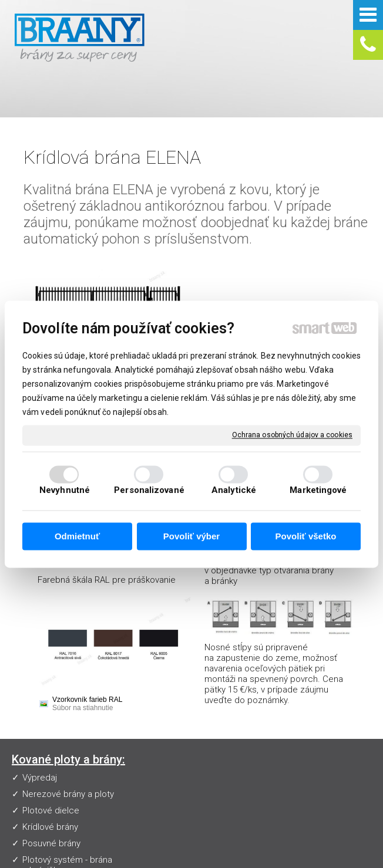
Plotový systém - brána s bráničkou (67, 772)
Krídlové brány (50, 734)
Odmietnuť (77, 537)
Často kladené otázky (185, 701)
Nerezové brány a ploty (68, 701)
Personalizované (149, 490)
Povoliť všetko (306, 537)
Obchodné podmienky (186, 734)
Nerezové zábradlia (61, 793)
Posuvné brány (51, 750)
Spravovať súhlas (251, 856)
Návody (157, 717)
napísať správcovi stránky (296, 846)
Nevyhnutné (65, 490)
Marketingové (318, 490)
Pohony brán (47, 810)
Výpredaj (40, 684)
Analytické (234, 490)
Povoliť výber (192, 537)
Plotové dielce (51, 717)
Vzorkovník (163, 684)
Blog (151, 750)
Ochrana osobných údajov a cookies (292, 435)
